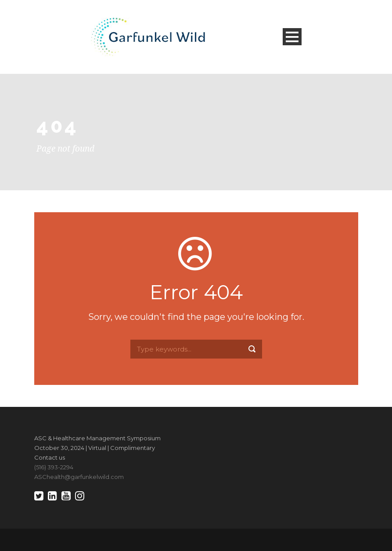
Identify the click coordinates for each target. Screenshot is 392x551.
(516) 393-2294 (54, 467)
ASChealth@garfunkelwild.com (79, 477)
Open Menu (292, 37)
